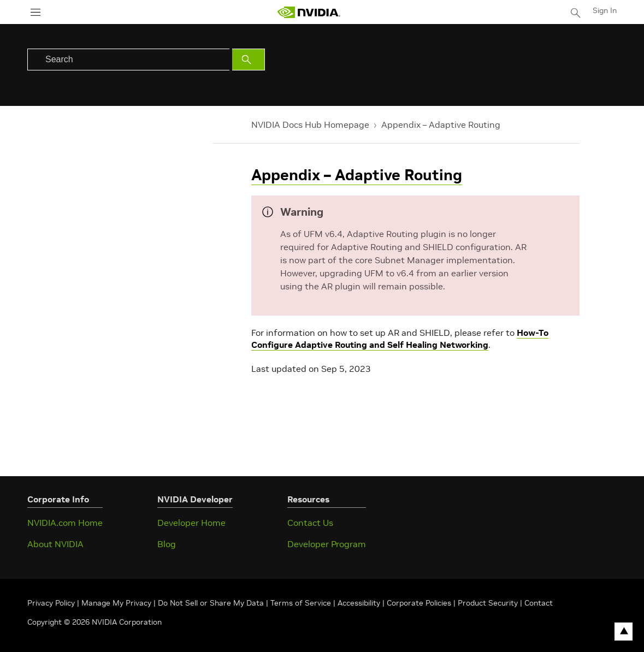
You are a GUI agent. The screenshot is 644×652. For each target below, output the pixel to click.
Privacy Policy (52, 603)
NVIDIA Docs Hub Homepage (310, 125)
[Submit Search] (249, 60)
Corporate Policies (419, 603)
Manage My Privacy (116, 603)
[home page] (309, 12)
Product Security (488, 603)
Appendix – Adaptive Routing (441, 125)
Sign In (605, 10)
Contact (539, 603)
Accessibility (359, 603)
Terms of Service (301, 603)
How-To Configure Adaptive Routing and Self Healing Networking (400, 339)
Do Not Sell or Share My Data (211, 603)
